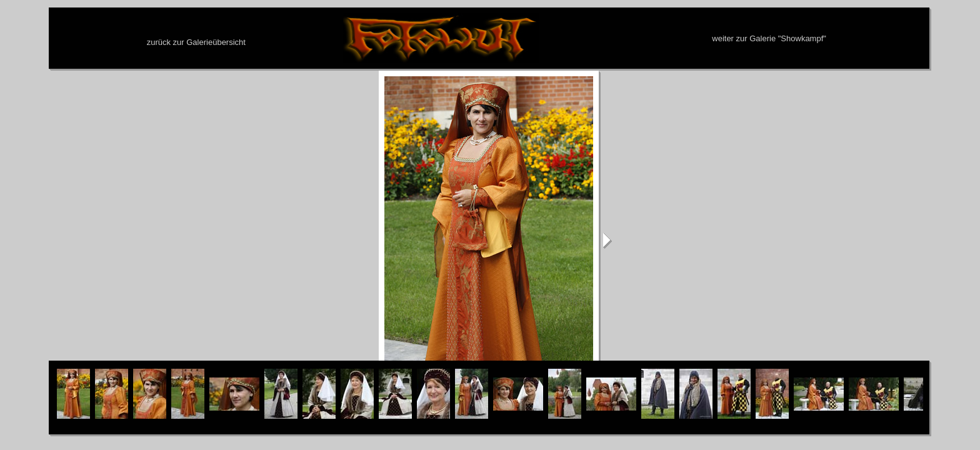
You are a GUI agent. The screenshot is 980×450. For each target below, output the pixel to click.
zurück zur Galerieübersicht (196, 42)
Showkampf (802, 38)
